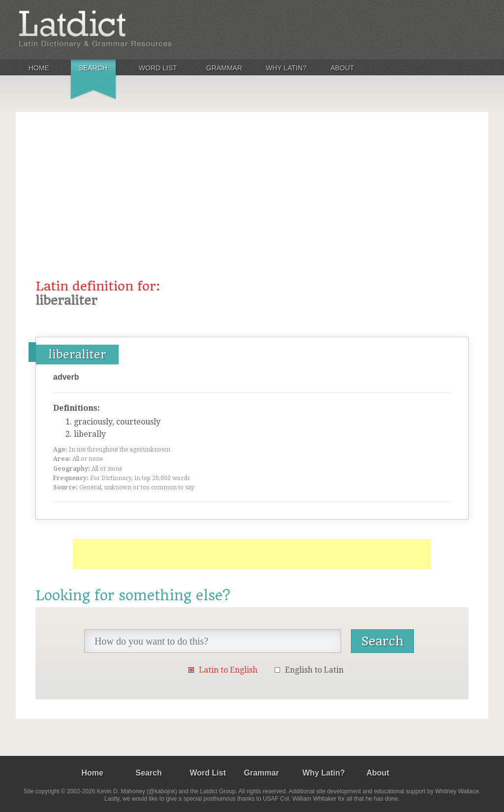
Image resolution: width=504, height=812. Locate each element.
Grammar (224, 68)
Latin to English (228, 670)
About (342, 68)
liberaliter (77, 355)
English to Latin (314, 670)
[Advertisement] (252, 205)
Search (93, 68)
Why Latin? (286, 68)
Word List (158, 68)
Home (39, 68)
